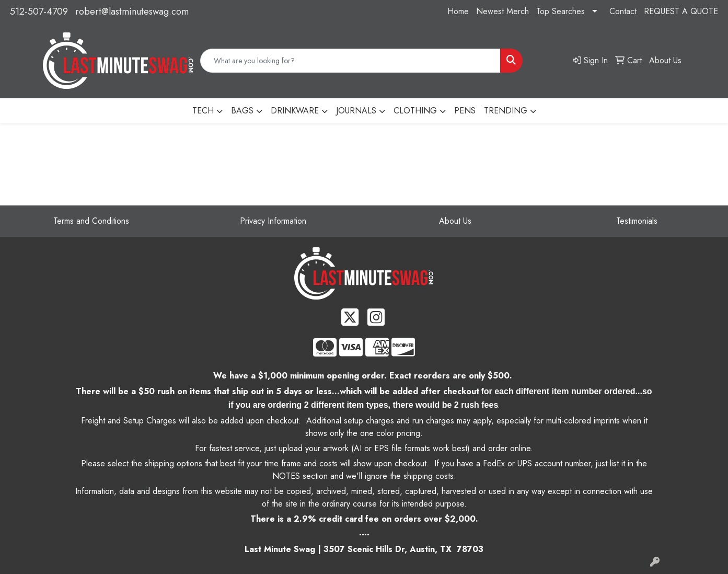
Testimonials (637, 221)
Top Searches (561, 11)
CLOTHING (415, 111)
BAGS (242, 111)
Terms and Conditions (91, 221)
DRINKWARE (295, 111)
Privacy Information (273, 221)
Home (458, 11)
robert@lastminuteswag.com (132, 12)
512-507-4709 (39, 12)
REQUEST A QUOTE (681, 11)
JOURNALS (356, 111)
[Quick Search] (350, 61)
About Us (455, 221)
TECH (203, 111)
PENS (465, 111)
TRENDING (506, 111)
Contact (623, 11)
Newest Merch (502, 11)
